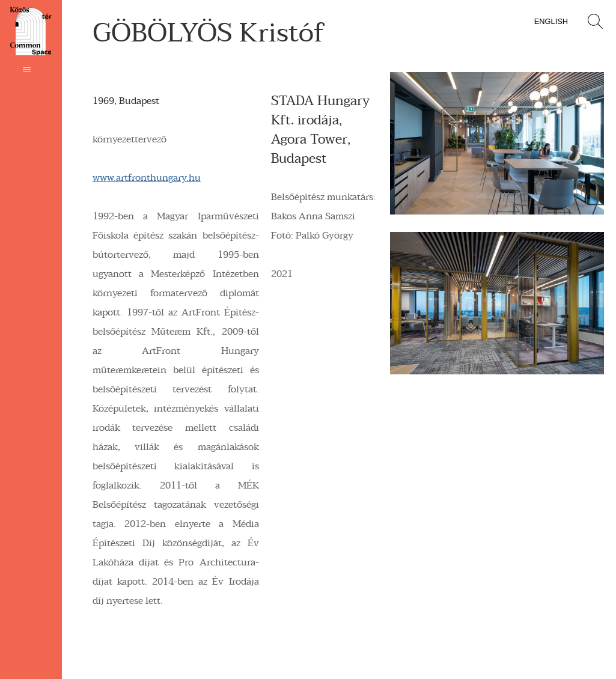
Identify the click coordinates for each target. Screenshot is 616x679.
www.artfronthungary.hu (147, 178)
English (551, 21)
